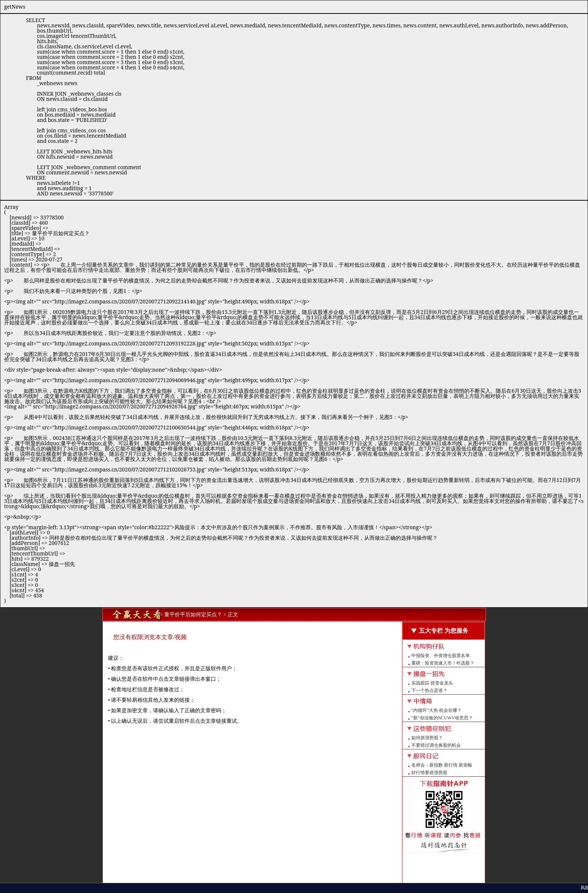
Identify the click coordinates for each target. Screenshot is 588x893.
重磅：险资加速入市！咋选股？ (443, 663)
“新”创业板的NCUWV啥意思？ (442, 718)
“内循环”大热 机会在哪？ (436, 710)
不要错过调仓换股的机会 (436, 745)
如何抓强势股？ (427, 738)
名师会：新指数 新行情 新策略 (442, 765)
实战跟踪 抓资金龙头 (432, 683)
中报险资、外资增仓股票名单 (441, 656)
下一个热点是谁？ (429, 690)
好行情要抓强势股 (429, 773)
